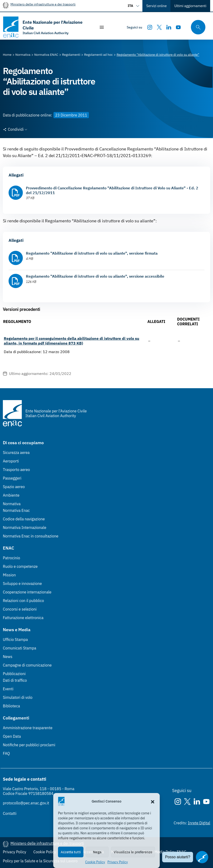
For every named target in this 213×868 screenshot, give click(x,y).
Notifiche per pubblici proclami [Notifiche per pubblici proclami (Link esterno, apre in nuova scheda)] (29, 745)
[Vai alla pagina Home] (7, 55)
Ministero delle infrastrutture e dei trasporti (43, 4)
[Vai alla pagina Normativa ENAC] (46, 55)
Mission (9, 575)
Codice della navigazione (24, 519)
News (8, 657)
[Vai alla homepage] (47, 27)
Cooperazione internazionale (27, 592)
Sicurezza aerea (16, 453)
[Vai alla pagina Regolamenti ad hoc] (99, 55)
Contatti (10, 813)
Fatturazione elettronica (23, 618)
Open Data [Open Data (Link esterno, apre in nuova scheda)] (12, 736)
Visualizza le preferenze (133, 852)
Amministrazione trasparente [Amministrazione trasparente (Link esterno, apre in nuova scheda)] (28, 728)
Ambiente (11, 495)
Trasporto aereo (16, 470)
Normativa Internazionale (25, 527)
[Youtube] (178, 27)
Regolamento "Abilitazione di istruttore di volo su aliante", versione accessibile (95, 276)
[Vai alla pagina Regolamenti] (71, 55)
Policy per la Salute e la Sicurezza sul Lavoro (40, 861)
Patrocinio (12, 558)
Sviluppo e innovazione (22, 583)
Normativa (12, 504)
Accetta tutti (71, 852)
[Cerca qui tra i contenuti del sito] (197, 27)
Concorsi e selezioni (20, 609)
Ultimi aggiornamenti (190, 6)
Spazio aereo (14, 487)
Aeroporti (11, 461)
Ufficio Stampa (15, 639)
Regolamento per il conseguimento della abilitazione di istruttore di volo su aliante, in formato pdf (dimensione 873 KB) (72, 341)
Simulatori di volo (18, 697)
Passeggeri (12, 478)
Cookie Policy (95, 862)
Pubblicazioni (14, 674)
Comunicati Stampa (19, 648)
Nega (97, 852)
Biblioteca (11, 706)
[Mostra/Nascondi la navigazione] (102, 27)
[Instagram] (150, 27)
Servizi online (156, 6)
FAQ (6, 753)
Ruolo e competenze (20, 566)
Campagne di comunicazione (27, 665)
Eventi (8, 689)
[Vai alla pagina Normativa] (23, 55)
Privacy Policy (118, 862)
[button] (153, 801)
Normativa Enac (16, 510)
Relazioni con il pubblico (23, 601)
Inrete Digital (199, 823)
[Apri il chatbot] (202, 857)
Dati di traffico (15, 680)
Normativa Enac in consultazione (31, 536)
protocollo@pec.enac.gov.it (26, 803)
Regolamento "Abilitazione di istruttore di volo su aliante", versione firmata (92, 253)
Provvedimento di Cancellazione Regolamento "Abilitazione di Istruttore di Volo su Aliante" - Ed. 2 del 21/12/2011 (112, 190)
